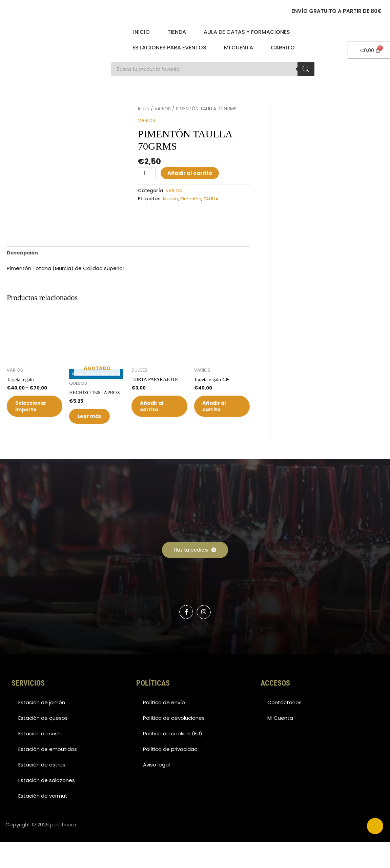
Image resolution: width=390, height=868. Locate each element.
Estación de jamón (42, 730)
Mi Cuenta (239, 48)
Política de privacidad (170, 776)
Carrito (283, 48)
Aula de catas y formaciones (247, 32)
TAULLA (212, 198)
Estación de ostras (42, 792)
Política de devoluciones (174, 745)
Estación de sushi (40, 761)
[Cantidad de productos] (147, 173)
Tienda (177, 32)
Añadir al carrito (190, 173)
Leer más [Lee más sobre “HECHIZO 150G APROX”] (94, 441)
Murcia (170, 198)
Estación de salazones (47, 808)
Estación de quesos (43, 745)
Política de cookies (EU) (173, 761)
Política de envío (164, 730)
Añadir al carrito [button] (156, 431)
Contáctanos (284, 730)
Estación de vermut (43, 823)
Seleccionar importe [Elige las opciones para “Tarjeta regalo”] (35, 431)
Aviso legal (156, 792)
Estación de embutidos (48, 776)
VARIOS (163, 109)
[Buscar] (306, 69)
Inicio (141, 32)
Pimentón (191, 198)
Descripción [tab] (23, 274)
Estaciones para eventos (169, 48)
